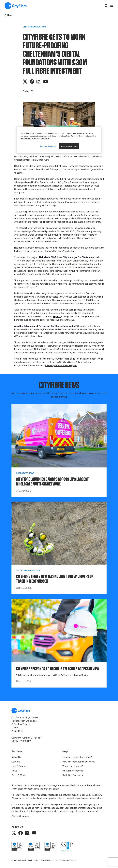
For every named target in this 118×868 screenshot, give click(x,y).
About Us (16, 757)
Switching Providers (73, 775)
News (14, 771)
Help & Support (19, 766)
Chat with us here (20, 816)
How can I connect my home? (77, 757)
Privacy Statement (19, 860)
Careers (16, 762)
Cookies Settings (48, 146)
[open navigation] (112, 6)
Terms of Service (47, 860)
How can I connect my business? (79, 762)
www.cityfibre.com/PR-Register (61, 365)
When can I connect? (73, 766)
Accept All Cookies (69, 146)
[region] (59, 140)
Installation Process (73, 771)
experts (57, 316)
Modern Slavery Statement (66, 860)
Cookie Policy (33, 860)
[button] (106, 6)
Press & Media (19, 775)
